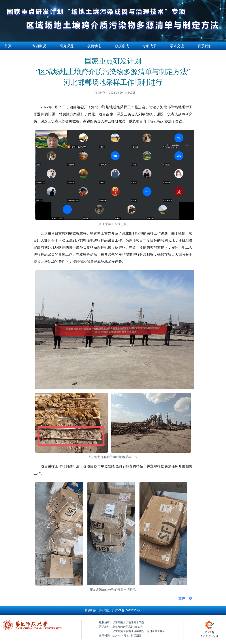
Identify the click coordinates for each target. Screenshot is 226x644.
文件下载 (185, 598)
